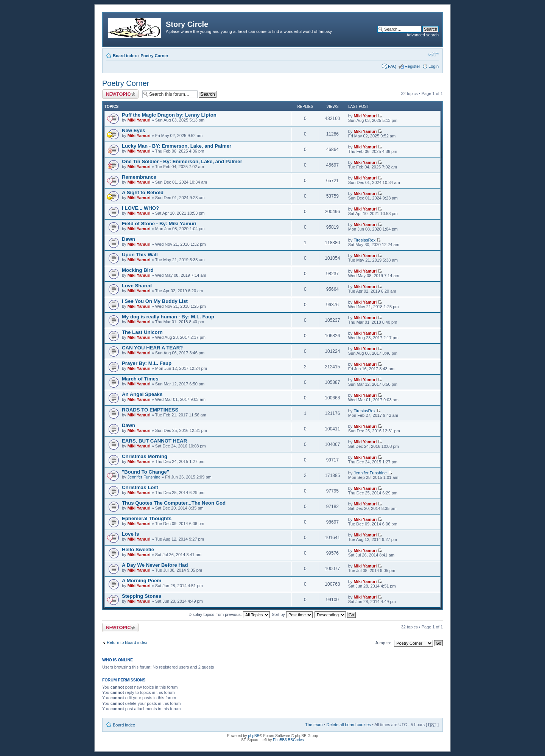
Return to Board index (127, 642)
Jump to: (383, 643)
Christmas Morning (145, 456)
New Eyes (134, 130)
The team (314, 725)
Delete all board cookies (348, 725)
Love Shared (137, 286)
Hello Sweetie (138, 549)
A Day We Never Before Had (155, 565)
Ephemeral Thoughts (147, 518)
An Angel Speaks (142, 394)
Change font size (433, 54)
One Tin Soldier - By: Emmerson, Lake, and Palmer (182, 161)
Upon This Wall (140, 255)
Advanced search (423, 35)
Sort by (292, 614)
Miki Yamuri (139, 120)
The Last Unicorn (142, 332)
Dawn (128, 239)
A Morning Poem (142, 581)
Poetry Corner (154, 56)
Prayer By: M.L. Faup (147, 363)
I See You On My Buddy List (155, 301)
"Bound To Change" (146, 472)
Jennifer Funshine (144, 477)
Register (412, 66)
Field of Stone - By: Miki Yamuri (159, 224)
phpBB (254, 736)
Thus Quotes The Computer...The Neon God (174, 503)
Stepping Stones (142, 596)
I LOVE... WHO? (140, 208)
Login (434, 66)
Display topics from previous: (229, 614)
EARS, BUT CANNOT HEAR (154, 441)
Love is (130, 534)
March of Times (140, 379)
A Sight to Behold (143, 193)
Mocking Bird (138, 270)
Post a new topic (120, 94)
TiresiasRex (364, 240)
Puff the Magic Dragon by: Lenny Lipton (169, 115)
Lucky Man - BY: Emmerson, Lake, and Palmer (177, 146)
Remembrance (139, 177)
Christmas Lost (140, 487)
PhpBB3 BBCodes (288, 740)
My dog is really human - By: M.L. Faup (168, 317)
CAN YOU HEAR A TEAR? (152, 348)
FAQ (392, 66)
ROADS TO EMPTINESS (150, 410)
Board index (125, 56)
